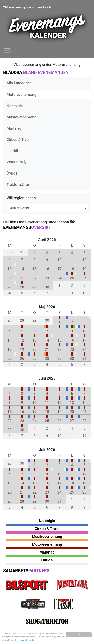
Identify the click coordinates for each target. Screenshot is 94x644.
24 (59, 278)
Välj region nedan (21, 198)
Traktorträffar (18, 184)
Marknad (14, 128)
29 (35, 287)
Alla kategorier (19, 83)
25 (72, 278)
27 (10, 287)
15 (35, 269)
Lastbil (12, 151)
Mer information (28, 640)
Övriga (12, 173)
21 (22, 278)
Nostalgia (15, 106)
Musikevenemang (21, 117)
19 (84, 269)
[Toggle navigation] (7, 50)
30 (47, 287)
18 (72, 269)
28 (22, 287)
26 (84, 278)
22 (35, 278)
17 (59, 269)
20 (10, 278)
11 (10, 340)
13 (10, 269)
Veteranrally (17, 162)
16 (47, 269)
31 (84, 358)
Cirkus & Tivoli (19, 140)
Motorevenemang (21, 94)
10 (84, 331)
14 (22, 269)
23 (47, 278)
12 (84, 260)
